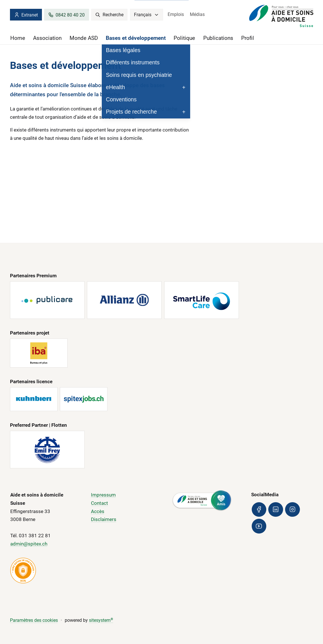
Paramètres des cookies (34, 620)
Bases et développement (136, 38)
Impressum (103, 495)
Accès (98, 511)
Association (47, 38)
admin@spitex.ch (29, 544)
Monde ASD (84, 38)
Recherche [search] (109, 15)
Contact (99, 503)
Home (18, 38)
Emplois (176, 14)
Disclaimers (104, 520)
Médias (197, 14)
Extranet (26, 15)
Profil (248, 38)
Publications (218, 38)
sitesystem (101, 620)
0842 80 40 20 (66, 15)
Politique (184, 38)
